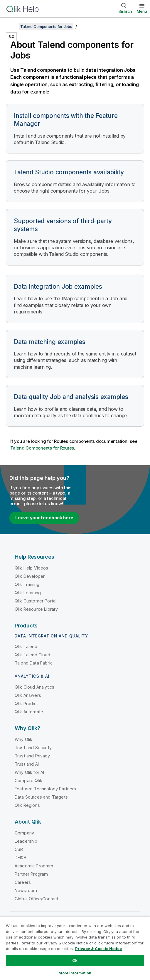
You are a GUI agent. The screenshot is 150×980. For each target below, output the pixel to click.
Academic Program (34, 866)
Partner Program (31, 874)
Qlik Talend (26, 646)
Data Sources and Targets (41, 797)
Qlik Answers (28, 695)
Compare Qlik (28, 781)
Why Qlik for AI (29, 772)
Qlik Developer (30, 576)
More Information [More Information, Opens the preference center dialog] (75, 973)
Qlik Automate (29, 712)
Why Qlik (23, 739)
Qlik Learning (28, 593)
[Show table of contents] (12, 26)
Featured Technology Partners (45, 789)
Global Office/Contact (36, 899)
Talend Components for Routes (42, 448)
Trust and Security (33, 748)
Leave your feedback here (44, 518)
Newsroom (26, 890)
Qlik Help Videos (32, 568)
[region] (75, 948)
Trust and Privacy (32, 756)
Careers (23, 882)
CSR (19, 849)
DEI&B (21, 858)
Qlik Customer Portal (36, 601)
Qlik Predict (26, 703)
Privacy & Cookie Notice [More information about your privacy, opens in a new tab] (98, 949)
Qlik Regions (27, 805)
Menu (142, 11)
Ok (75, 960)
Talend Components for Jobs (46, 26)
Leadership (26, 841)
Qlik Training (27, 584)
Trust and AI (27, 764)
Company (24, 833)
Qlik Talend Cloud (32, 655)
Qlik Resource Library (36, 609)
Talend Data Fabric (34, 663)
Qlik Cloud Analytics (34, 687)
